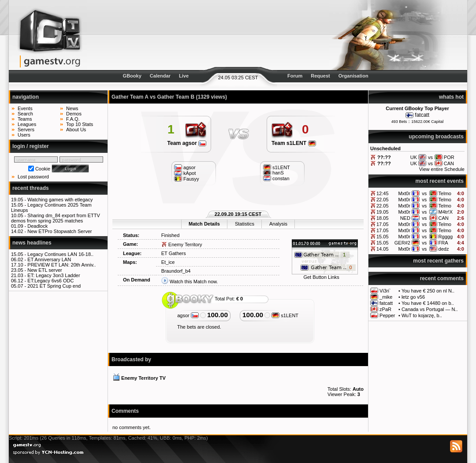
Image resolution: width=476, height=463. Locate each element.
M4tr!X (446, 212)
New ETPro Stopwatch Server (59, 231)
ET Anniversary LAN (49, 259)
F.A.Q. (73, 119)
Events (25, 108)
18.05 (383, 218)
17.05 (383, 224)
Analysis (278, 224)
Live (184, 76)
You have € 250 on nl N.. (428, 291)
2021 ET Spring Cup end (54, 286)
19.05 (383, 212)
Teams (25, 119)
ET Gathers (174, 253)
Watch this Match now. (194, 282)
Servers (26, 130)
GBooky (132, 76)
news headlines (32, 243)
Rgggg (446, 237)
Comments (125, 411)
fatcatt (422, 115)
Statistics (245, 224)
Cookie (43, 169)
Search (25, 114)
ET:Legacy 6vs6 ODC (50, 281)
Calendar (160, 76)
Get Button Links (321, 277)
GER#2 (402, 243)
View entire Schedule (442, 169)
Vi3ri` (385, 291)
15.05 (383, 237)
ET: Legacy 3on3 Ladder (54, 275)
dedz (444, 249)
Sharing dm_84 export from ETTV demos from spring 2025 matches (56, 218)
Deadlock (37, 226)
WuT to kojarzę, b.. (422, 315)
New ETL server (45, 270)
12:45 (383, 193)
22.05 (383, 200)
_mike (386, 297)
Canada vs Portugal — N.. (430, 309)
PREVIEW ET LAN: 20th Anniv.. (61, 265)
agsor (188, 315)
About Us (76, 130)
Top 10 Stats (80, 124)
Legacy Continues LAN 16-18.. (60, 254)
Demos (74, 114)
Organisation (353, 76)
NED (405, 218)
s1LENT (285, 315)
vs (424, 193)
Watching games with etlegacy (60, 200)
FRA (443, 243)
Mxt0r (404, 193)
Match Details (204, 224)
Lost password (33, 177)
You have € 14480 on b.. (428, 303)
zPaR (385, 309)
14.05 (383, 249)
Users (24, 135)
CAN (444, 218)
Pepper (387, 315)
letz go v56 (413, 297)
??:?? (384, 157)
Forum (295, 76)
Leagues (27, 124)
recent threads (31, 188)
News (72, 108)
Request (320, 76)
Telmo (445, 193)
